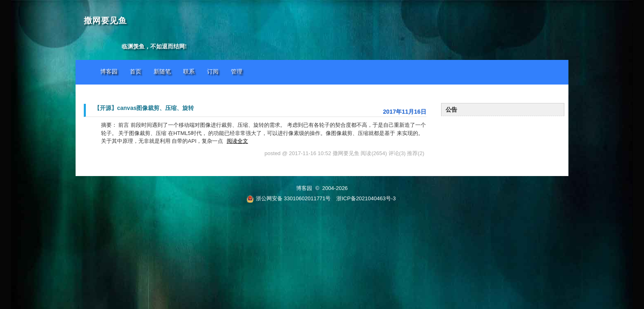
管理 (237, 72)
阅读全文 (237, 141)
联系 (189, 72)
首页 (136, 72)
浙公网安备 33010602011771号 (289, 198)
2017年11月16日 (405, 112)
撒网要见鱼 (105, 21)
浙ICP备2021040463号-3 (366, 198)
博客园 (109, 72)
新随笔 (162, 72)
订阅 (213, 72)
